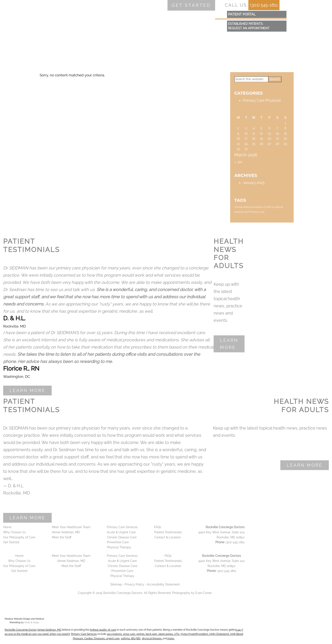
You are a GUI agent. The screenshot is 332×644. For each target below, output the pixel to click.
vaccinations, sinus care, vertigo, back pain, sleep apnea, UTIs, (143, 634)
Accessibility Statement (163, 584)
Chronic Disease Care (122, 537)
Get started (191, 5)
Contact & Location (208, 39)
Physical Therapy (119, 547)
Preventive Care (118, 542)
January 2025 (254, 183)
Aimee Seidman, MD (66, 532)
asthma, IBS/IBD (131, 638)
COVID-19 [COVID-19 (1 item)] (269, 207)
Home (11, 39)
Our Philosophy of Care (19, 537)
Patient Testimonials (168, 532)
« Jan (238, 162)
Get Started (11, 542)
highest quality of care (103, 630)
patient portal (242, 14)
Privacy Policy (134, 584)
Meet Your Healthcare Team (71, 527)
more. (171, 638)
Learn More (27, 391)
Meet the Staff (62, 537)
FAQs (173, 39)
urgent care (113, 638)
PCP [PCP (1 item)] (247, 212)
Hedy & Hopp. (32, 622)
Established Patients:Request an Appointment (249, 26)
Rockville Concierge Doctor (21, 630)
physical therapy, (152, 638)
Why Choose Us (44, 39)
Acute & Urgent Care (121, 532)
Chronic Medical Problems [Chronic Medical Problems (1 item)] (249, 207)
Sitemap (116, 584)
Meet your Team (86, 39)
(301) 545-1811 (264, 5)
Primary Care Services (135, 39)
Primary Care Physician (262, 100)
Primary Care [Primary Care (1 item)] (257, 212)
